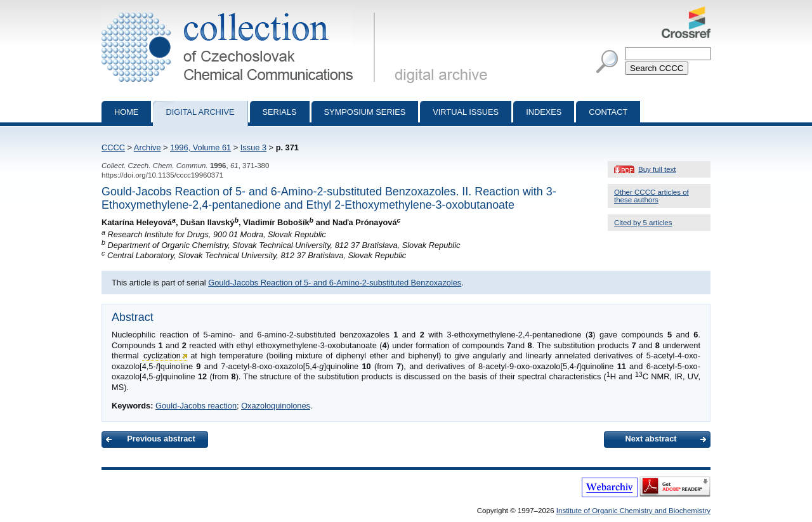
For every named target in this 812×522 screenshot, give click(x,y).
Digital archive (200, 112)
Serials (280, 112)
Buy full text (657, 169)
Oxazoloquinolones (276, 406)
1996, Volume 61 (200, 147)
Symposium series (365, 112)
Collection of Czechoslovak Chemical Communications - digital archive (241, 11)
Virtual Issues (466, 112)
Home (126, 112)
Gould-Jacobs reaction (196, 406)
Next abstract (651, 439)
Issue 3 (253, 147)
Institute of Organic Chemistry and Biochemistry (633, 511)
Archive (147, 147)
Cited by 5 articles (643, 223)
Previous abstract (161, 439)
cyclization (162, 356)
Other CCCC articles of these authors (652, 196)
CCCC (113, 147)
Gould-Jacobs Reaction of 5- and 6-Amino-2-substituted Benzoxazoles (335, 283)
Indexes (544, 112)
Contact (608, 112)
